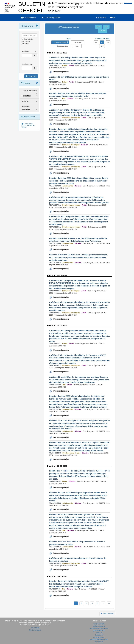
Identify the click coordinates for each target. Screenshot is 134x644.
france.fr (99, 633)
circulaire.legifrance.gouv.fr (99, 628)
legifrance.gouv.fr (99, 626)
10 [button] (96, 42)
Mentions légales (35, 630)
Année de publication (26, 108)
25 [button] (102, 42)
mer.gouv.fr (99, 642)
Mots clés (25, 101)
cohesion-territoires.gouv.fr (99, 640)
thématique (78, 42)
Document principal (61, 72)
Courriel (103, 31)
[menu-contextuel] (22, 39)
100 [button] (102, 46)
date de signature (62, 46)
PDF (99, 27)
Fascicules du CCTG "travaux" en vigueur (28, 125)
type (77, 46)
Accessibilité (35, 628)
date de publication (60, 42)
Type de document (29, 90)
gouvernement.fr (99, 631)
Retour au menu (107, 614)
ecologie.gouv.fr (99, 637)
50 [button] (108, 42)
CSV (106, 27)
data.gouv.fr (99, 635)
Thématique (26, 96)
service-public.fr (99, 624)
